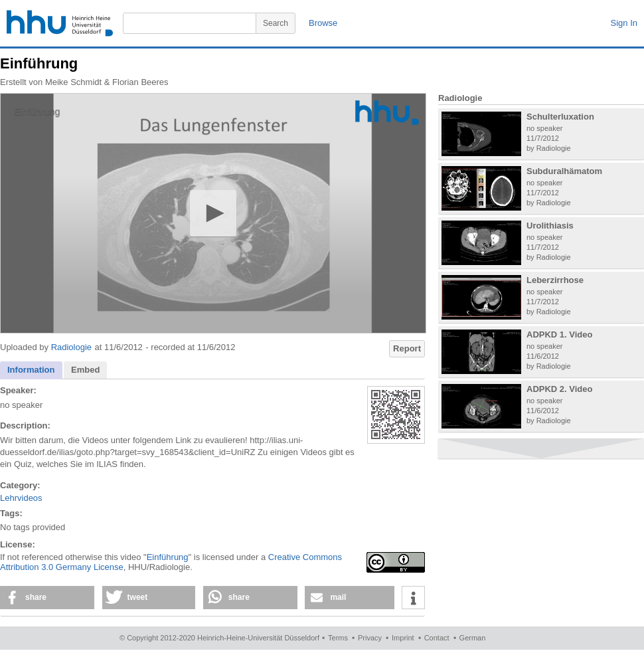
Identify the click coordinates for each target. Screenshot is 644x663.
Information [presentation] (31, 370)
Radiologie (71, 347)
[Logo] (387, 113)
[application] (213, 213)
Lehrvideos (21, 498)
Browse (323, 23)
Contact (437, 638)
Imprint (403, 638)
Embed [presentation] (85, 370)
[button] (213, 213)
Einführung (168, 557)
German (473, 638)
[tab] (31, 370)
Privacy (370, 638)
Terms (338, 638)
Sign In (624, 23)
